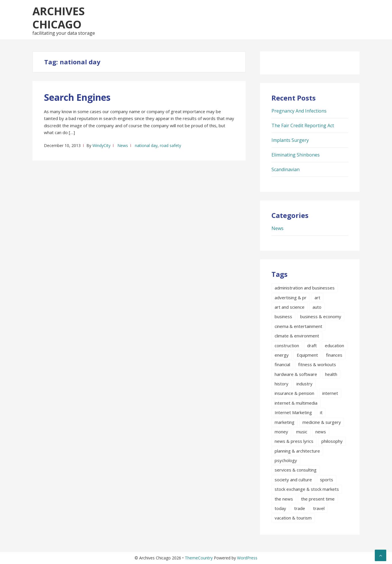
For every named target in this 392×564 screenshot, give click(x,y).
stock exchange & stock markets (307, 489)
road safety (170, 145)
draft (312, 345)
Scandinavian (286, 169)
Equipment (307, 355)
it (321, 412)
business (283, 316)
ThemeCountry (199, 558)
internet (330, 393)
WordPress (247, 558)
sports (327, 480)
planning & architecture (297, 451)
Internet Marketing (293, 412)
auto (317, 307)
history (282, 384)
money (281, 432)
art (317, 298)
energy (282, 355)
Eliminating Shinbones (296, 155)
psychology (286, 460)
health (331, 374)
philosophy (332, 441)
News (123, 145)
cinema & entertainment (298, 326)
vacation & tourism (293, 518)
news (321, 432)
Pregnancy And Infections (299, 111)
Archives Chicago (59, 18)
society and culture (293, 480)
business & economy (321, 316)
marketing (285, 422)
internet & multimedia (296, 403)
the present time (318, 499)
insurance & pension (294, 393)
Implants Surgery (290, 140)
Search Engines (77, 97)
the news (284, 499)
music (302, 432)
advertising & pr (291, 298)
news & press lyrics (294, 441)
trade (300, 508)
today (280, 508)
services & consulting (296, 470)
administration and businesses (305, 288)
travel (319, 508)
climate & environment (297, 336)
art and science (290, 307)
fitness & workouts (317, 364)
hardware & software (296, 374)
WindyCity (101, 145)
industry (304, 384)
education (334, 345)
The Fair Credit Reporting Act (303, 125)
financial (282, 364)
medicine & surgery (322, 422)
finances (334, 355)
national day (146, 145)
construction (287, 345)
